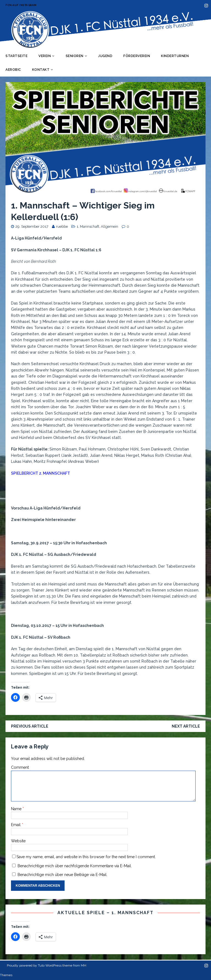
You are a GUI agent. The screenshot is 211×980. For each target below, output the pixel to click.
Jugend (105, 56)
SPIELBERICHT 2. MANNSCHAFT (41, 473)
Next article (186, 726)
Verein (45, 56)
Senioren (75, 56)
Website (18, 841)
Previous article (30, 726)
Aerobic (13, 70)
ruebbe (62, 226)
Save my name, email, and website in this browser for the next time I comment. (86, 857)
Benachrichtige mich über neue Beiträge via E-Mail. (63, 875)
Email (16, 825)
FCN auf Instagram (21, 5)
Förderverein (137, 56)
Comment (20, 767)
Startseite (16, 56)
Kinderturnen (175, 56)
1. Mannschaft (88, 226)
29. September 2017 (32, 226)
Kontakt (41, 70)
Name (17, 809)
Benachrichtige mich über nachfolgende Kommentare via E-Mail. (75, 866)
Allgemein (109, 226)
